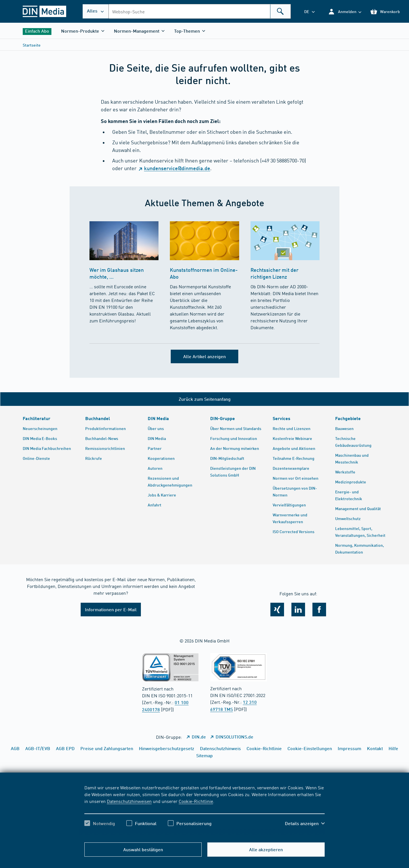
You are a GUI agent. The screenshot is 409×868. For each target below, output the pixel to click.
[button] (345, 12)
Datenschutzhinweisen (129, 801)
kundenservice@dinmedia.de (177, 168)
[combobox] (200, 11)
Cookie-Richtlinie (196, 801)
